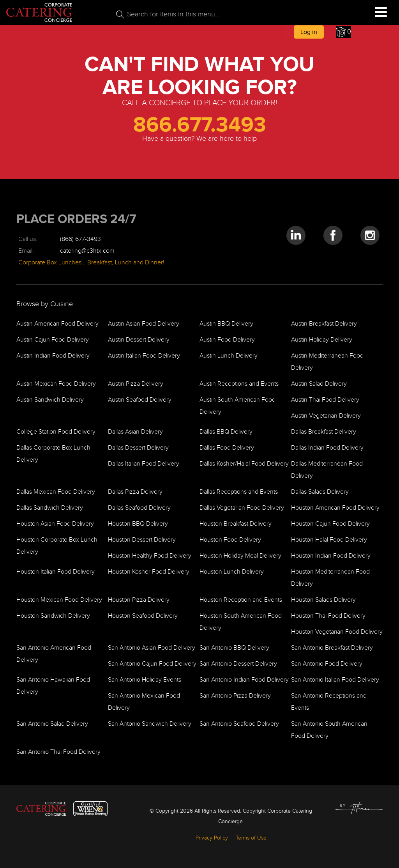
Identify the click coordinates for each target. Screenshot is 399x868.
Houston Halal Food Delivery (329, 540)
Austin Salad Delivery (319, 384)
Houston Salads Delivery (323, 600)
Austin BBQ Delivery (226, 324)
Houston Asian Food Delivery (55, 524)
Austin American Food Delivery (57, 324)
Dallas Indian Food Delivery (327, 448)
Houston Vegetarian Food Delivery (337, 632)
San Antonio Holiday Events (145, 680)
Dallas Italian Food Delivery (144, 464)
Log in (309, 32)
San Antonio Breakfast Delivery (332, 648)
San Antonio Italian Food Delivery (335, 680)
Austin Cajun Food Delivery (53, 340)
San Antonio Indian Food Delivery (244, 680)
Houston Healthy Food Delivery (150, 556)
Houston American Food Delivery (335, 508)
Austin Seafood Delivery (140, 400)
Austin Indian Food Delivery (53, 356)
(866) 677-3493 (80, 239)
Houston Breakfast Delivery (236, 524)
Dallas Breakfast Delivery (324, 432)
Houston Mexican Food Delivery (59, 600)
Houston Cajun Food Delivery (330, 524)
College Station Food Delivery (56, 432)
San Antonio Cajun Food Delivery (152, 664)
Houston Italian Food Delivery (56, 572)
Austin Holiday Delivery (322, 340)
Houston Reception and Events (241, 600)
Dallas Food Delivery (227, 448)
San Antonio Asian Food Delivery (152, 648)
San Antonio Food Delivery (327, 664)
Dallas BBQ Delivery (226, 432)
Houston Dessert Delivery (142, 540)
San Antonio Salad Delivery (52, 724)
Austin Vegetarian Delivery (326, 416)
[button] (344, 32)
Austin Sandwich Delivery (50, 400)
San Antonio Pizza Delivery (235, 696)
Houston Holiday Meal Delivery (240, 556)
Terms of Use (251, 838)
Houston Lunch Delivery (232, 572)
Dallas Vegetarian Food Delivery (242, 508)
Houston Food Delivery (230, 540)
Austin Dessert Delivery (139, 340)
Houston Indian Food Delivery (331, 556)
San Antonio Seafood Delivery (239, 724)
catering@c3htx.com (87, 251)
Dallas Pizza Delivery (135, 492)
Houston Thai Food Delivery (328, 616)
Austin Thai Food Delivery (325, 400)
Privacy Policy (212, 838)
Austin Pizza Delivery (136, 384)
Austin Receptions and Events (239, 384)
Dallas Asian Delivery (135, 432)
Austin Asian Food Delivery (144, 324)
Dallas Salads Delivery (320, 492)
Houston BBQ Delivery (138, 524)
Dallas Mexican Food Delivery (56, 492)
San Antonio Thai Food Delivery (58, 752)
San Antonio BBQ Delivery (234, 648)
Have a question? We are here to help (199, 139)
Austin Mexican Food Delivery (56, 384)
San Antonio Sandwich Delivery (150, 724)
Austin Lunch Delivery (229, 356)
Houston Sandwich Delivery (53, 616)
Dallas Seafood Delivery (139, 508)
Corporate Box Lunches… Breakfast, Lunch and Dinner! (91, 263)
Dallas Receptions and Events (239, 492)
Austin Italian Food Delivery (144, 356)
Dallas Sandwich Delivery (50, 508)
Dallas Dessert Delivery (138, 448)
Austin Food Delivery (227, 340)
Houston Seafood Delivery (143, 616)
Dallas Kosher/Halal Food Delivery (244, 464)
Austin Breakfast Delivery (324, 324)
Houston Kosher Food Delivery (149, 572)
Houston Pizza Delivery (139, 600)
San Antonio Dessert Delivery (238, 664)
